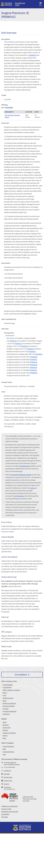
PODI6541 (33, 370)
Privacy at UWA (6, 809)
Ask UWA (7, 774)
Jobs (4, 754)
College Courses (8, 698)
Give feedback (21, 675)
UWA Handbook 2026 (9, 681)
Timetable (9, 107)
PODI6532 (34, 357)
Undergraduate (8, 685)
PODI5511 (14, 341)
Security (6, 784)
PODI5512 (18, 343)
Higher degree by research (11, 690)
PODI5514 (30, 349)
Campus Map (8, 777)
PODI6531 (39, 354)
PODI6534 (34, 362)
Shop (4, 738)
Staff (4, 749)
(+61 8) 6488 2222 (9, 789)
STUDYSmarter (24, 466)
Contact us (6, 714)
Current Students (8, 746)
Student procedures (9, 703)
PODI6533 (32, 55)
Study (5, 722)
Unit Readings (19, 496)
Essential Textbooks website (21, 475)
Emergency (7, 787)
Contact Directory (8, 752)
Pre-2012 (6, 709)
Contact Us (7, 771)
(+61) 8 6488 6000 (9, 767)
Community (7, 728)
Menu (40, 4)
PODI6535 (34, 365)
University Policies (9, 706)
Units (4, 695)
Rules (4, 701)
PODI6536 (33, 367)
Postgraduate (7, 687)
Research (6, 725)
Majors (5, 693)
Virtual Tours (8, 781)
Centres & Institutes (9, 733)
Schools (5, 730)
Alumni (5, 736)
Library (33, 488)
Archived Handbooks (10, 711)
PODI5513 (25, 346)
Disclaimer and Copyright (10, 812)
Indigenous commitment (10, 806)
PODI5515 (32, 351)
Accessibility (5, 814)
